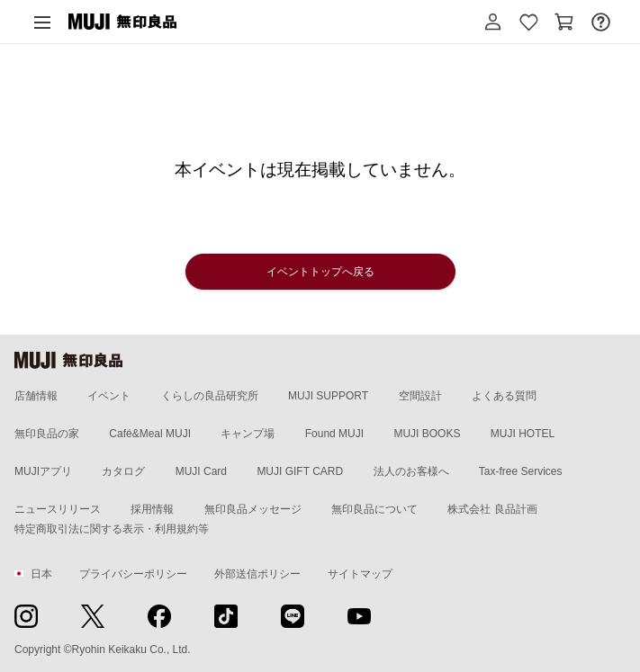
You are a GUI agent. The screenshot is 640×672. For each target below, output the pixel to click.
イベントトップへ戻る (320, 272)
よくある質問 (504, 396)
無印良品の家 (47, 434)
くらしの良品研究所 (210, 396)
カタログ (123, 471)
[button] (492, 22)
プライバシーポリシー (133, 574)
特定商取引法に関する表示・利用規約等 (112, 529)
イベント (109, 396)
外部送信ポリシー (257, 574)
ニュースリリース (58, 509)
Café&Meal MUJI (150, 434)
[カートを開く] (564, 22)
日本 (33, 574)
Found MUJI (334, 434)
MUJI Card (201, 471)
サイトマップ (360, 574)
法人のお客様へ (411, 471)
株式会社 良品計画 (492, 509)
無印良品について (374, 509)
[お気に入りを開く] (528, 22)
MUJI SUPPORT (328, 396)
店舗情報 (36, 396)
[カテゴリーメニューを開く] (42, 22)
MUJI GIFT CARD (300, 471)
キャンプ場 (248, 434)
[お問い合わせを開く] (600, 22)
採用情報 (152, 509)
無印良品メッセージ (253, 509)
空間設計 (420, 396)
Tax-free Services (521, 471)
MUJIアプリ (43, 471)
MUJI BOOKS (427, 434)
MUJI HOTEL (523, 434)
